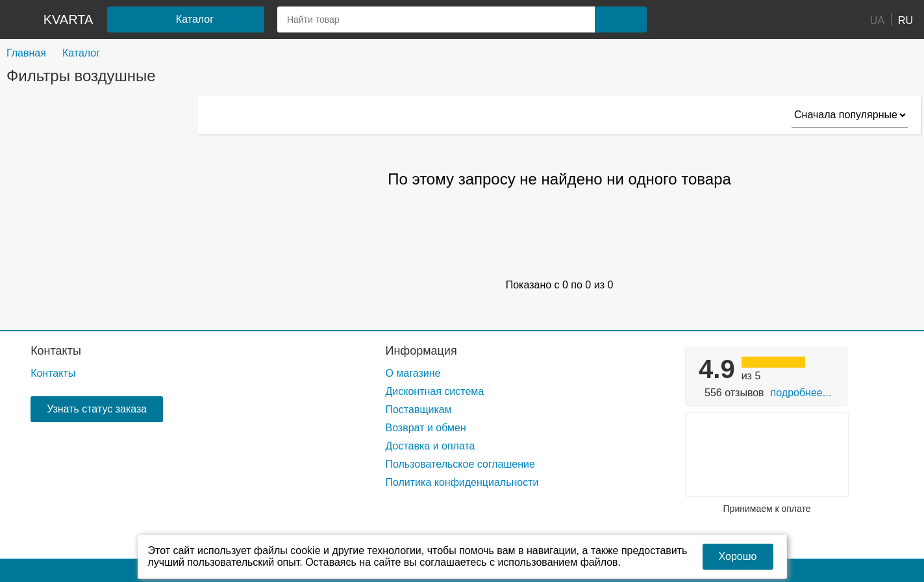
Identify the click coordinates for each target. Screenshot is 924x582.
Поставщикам (418, 410)
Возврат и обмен (425, 428)
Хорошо (738, 556)
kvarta (69, 19)
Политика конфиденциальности (462, 482)
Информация (421, 351)
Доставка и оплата (430, 446)
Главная (26, 53)
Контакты (56, 351)
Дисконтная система (434, 391)
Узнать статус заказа (97, 409)
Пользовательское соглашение (460, 464)
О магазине (413, 373)
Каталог (81, 53)
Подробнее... (801, 393)
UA (877, 20)
